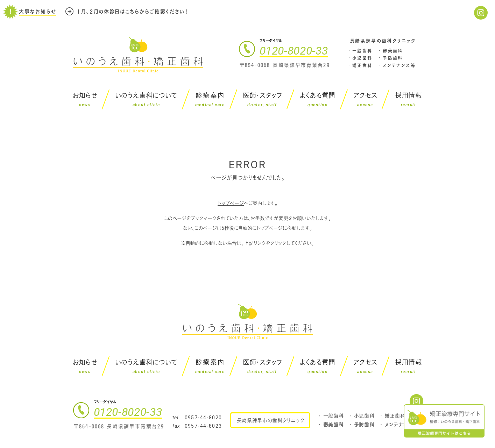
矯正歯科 (362, 65)
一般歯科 (362, 51)
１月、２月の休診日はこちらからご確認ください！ (133, 10)
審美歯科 (393, 51)
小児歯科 (362, 58)
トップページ (231, 203)
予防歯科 (393, 58)
